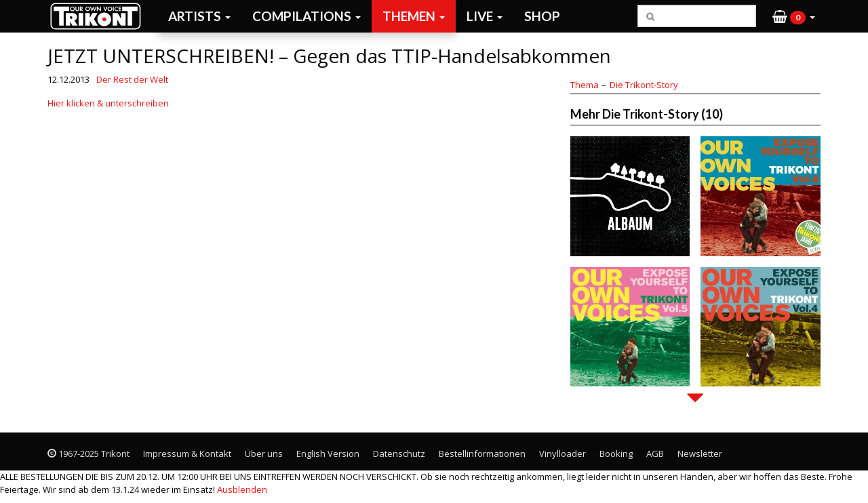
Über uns (264, 454)
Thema (585, 85)
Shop (542, 16)
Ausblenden (242, 489)
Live (485, 16)
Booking (616, 454)
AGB (655, 454)
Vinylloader (563, 454)
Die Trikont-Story (644, 85)
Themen (414, 16)
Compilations (307, 16)
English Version (328, 454)
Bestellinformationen (482, 454)
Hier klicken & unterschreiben (108, 103)
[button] (794, 16)
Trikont (100, 16)
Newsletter (700, 454)
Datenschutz (399, 454)
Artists (199, 16)
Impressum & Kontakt (187, 454)
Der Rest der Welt (132, 79)
